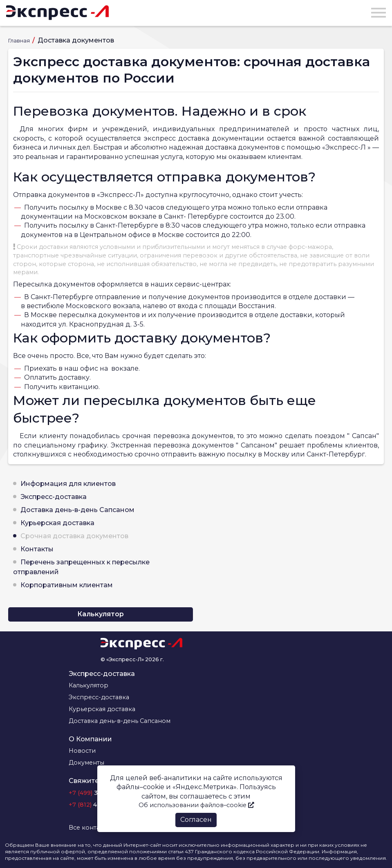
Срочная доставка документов (74, 536)
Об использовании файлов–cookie (196, 805)
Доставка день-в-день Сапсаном (77, 510)
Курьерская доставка (57, 523)
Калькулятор (101, 614)
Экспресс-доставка (54, 497)
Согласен (196, 820)
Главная (20, 41)
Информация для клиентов (68, 484)
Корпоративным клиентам (67, 585)
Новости (82, 751)
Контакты (37, 549)
